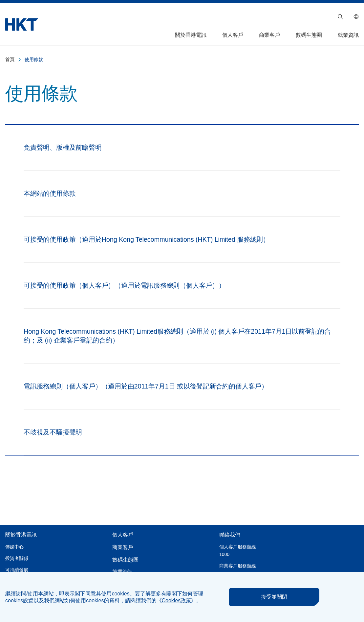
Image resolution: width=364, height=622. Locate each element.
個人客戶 (233, 35)
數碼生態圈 (309, 35)
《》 (177, 600)
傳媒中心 (14, 547)
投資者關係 (17, 558)
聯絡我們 (230, 535)
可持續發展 (17, 570)
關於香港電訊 (191, 35)
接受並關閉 (274, 597)
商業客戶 (269, 35)
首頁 (10, 59)
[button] (340, 17)
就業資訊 (348, 35)
